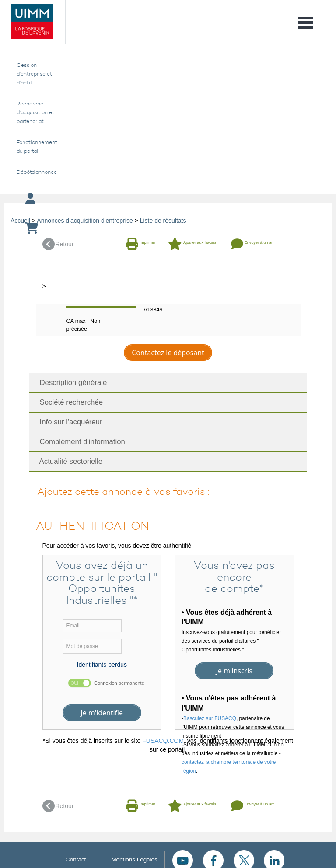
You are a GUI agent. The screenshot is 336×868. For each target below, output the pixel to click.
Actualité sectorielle (68, 461)
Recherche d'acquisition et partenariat (35, 112)
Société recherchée (68, 402)
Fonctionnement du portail (35, 147)
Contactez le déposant (168, 353)
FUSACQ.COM (163, 741)
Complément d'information (79, 442)
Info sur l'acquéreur (68, 422)
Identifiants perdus (102, 665)
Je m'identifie (102, 713)
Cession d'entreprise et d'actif (34, 74)
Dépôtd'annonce (35, 172)
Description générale (70, 383)
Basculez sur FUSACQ (210, 718)
